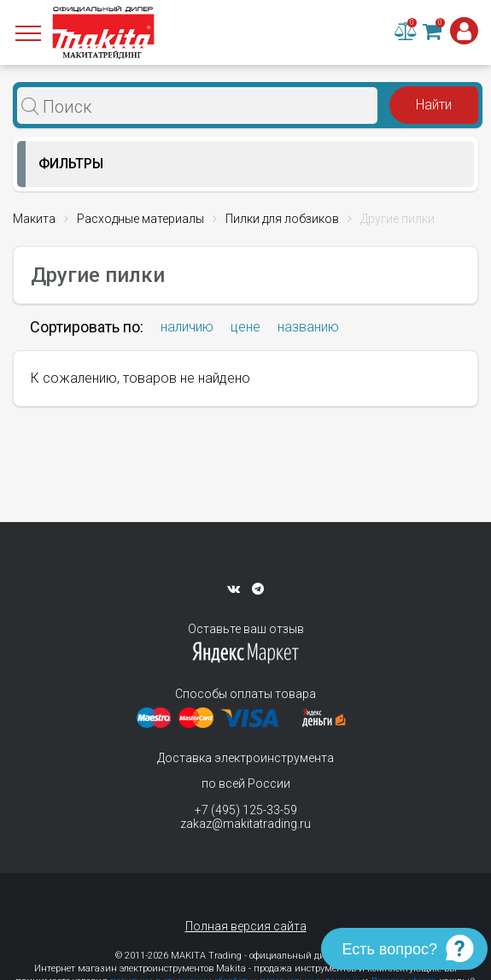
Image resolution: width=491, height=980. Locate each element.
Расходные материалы (140, 219)
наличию (187, 327)
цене (245, 327)
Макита (34, 219)
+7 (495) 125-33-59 (246, 810)
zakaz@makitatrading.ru (245, 824)
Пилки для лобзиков (282, 219)
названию (308, 327)
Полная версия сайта (246, 926)
